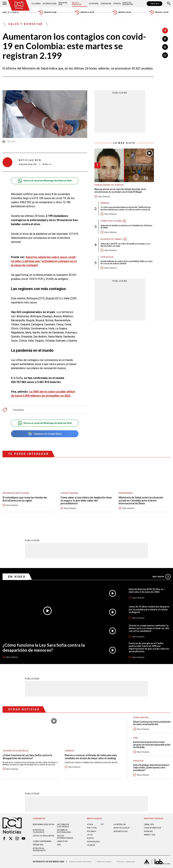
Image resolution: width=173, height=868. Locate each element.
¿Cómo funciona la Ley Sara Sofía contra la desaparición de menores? (44, 648)
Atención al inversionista (39, 849)
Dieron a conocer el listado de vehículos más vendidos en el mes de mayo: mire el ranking (91, 757)
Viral (136, 738)
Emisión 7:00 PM (122, 12)
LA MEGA (91, 845)
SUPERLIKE (148, 831)
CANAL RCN (155, 4)
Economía (94, 4)
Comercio (69, 751)
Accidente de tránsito (112, 239)
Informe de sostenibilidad (64, 831)
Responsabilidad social (44, 824)
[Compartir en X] (165, 47)
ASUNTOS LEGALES (121, 828)
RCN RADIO (92, 831)
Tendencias (106, 4)
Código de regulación (43, 836)
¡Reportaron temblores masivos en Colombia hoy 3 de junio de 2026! (126, 226)
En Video (17, 577)
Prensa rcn (38, 845)
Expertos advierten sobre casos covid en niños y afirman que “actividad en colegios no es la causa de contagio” (44, 261)
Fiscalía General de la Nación (109, 185)
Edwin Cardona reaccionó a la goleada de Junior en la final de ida (152, 723)
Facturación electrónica (63, 826)
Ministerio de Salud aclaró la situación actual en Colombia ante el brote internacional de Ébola (141, 500)
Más (162, 577)
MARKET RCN (150, 835)
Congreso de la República (15, 751)
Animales (105, 203)
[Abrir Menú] (5, 4)
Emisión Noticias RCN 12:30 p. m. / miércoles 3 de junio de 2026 (147, 590)
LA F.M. (90, 835)
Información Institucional (16, 493)
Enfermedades (126, 493)
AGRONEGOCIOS (120, 831)
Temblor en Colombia (111, 221)
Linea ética (62, 841)
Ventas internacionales (65, 837)
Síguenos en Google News (45, 434)
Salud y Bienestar (77, 4)
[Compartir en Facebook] (165, 39)
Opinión (117, 4)
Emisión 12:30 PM (84, 12)
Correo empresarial (42, 841)
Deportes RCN (63, 4)
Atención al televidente (39, 831)
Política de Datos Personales (80, 862)
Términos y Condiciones (126, 862)
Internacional (50, 4)
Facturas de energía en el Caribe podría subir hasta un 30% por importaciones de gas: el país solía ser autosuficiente (149, 647)
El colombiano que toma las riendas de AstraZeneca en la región (25, 499)
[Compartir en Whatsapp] (165, 55)
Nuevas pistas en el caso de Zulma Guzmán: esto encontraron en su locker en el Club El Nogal (120, 191)
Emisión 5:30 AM (47, 12)
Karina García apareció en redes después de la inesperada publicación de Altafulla (152, 745)
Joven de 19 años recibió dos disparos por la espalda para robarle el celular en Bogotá (149, 609)
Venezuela (138, 761)
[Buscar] (169, 4)
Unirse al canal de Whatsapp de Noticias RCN (45, 181)
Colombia (36, 4)
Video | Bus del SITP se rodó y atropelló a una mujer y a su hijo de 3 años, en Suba (125, 245)
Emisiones (11, 12)
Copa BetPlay (107, 257)
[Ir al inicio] (19, 5)
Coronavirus (18, 410)
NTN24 (90, 824)
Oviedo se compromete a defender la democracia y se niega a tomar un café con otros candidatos (149, 628)
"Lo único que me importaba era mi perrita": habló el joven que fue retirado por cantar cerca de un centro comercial (126, 208)
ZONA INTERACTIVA (152, 828)
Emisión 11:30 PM (159, 12)
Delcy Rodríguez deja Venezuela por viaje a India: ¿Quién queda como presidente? (151, 768)
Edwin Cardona (141, 718)
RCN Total (92, 828)
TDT (102, 824)
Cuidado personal (69, 493)
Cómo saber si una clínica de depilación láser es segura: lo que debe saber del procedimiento (86, 500)
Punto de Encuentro (128, 4)
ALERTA (90, 838)
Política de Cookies (104, 862)
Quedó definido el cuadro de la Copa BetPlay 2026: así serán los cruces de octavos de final (127, 262)
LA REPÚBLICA (120, 824)
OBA (59, 845)
